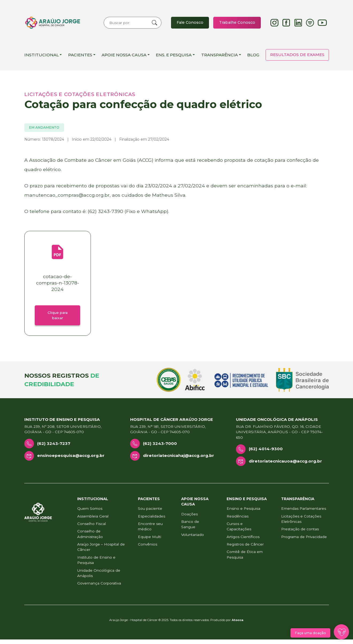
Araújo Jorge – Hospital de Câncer (101, 551)
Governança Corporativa (99, 588)
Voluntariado (193, 539)
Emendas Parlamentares (304, 513)
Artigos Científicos (243, 541)
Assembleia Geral (93, 521)
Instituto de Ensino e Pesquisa (96, 564)
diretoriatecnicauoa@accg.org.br (285, 466)
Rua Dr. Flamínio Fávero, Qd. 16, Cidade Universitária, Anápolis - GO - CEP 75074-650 (279, 436)
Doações (189, 519)
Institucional (42, 57)
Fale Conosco (188, 23)
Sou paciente (150, 513)
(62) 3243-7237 (54, 448)
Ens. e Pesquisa (174, 57)
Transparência (220, 57)
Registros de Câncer (245, 549)
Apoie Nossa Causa (124, 57)
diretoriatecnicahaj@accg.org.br (179, 460)
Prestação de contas (300, 534)
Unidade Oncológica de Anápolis (99, 578)
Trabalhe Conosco (236, 23)
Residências (238, 521)
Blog (253, 57)
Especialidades (152, 521)
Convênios (148, 549)
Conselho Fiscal (92, 528)
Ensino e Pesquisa (243, 513)
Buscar (152, 24)
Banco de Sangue (190, 529)
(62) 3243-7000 (160, 448)
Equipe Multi (150, 541)
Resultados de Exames (297, 57)
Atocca (238, 625)
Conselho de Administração (90, 539)
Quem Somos (90, 513)
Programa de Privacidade (304, 541)
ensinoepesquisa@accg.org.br (71, 460)
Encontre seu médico (150, 531)
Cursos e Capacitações (239, 531)
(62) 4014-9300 (266, 454)
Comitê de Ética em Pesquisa (245, 559)
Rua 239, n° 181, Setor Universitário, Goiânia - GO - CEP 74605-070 (168, 434)
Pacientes (80, 57)
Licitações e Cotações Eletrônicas (301, 523)
